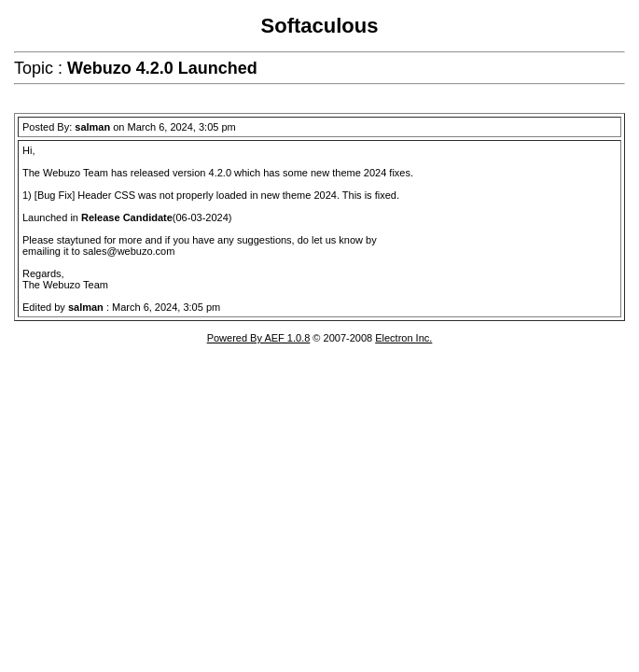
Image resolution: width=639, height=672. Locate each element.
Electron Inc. (403, 338)
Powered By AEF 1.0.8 (259, 338)
